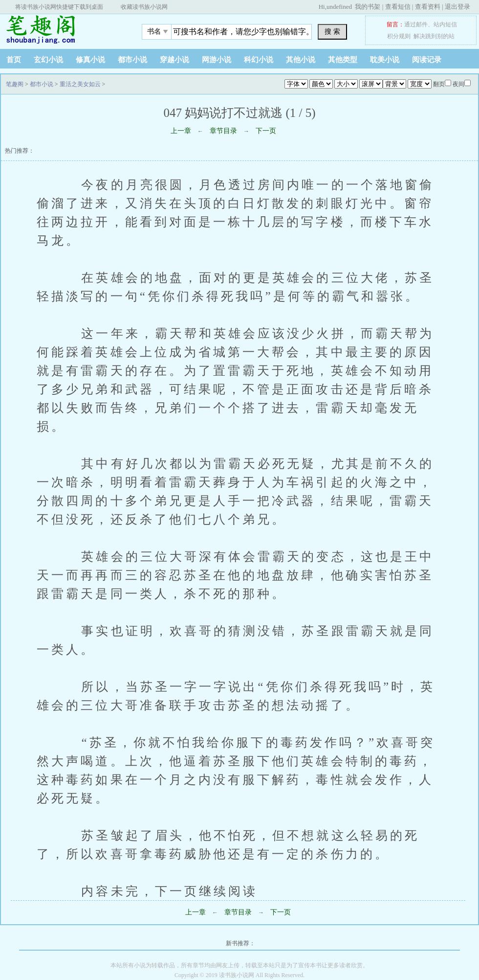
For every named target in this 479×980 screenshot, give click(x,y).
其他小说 (301, 60)
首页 (14, 60)
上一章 (181, 131)
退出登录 (457, 7)
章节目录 (223, 131)
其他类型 (343, 60)
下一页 (266, 131)
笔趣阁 (61, 29)
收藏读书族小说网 (144, 7)
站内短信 (445, 24)
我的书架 (368, 7)
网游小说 (217, 60)
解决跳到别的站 (434, 36)
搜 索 (332, 31)
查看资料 (428, 7)
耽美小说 (385, 60)
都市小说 (132, 60)
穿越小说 (174, 60)
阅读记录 (427, 60)
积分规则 (399, 36)
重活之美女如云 (80, 84)
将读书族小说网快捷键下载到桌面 (59, 7)
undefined (339, 7)
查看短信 (398, 7)
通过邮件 (416, 24)
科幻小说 (259, 60)
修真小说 (90, 60)
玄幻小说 (48, 60)
